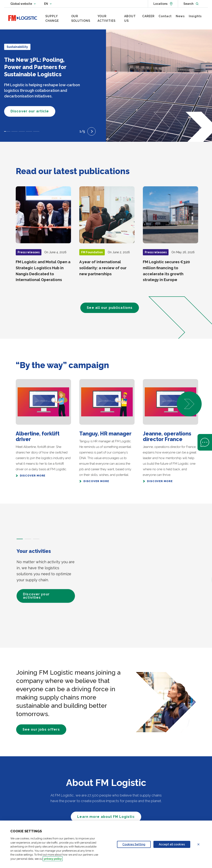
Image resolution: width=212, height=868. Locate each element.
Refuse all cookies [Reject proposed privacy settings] (201, 844)
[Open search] (191, 4)
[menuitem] (56, 19)
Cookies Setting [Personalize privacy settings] (134, 844)
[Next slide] (92, 131)
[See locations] (163, 4)
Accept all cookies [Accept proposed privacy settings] (172, 844)
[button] (189, 404)
